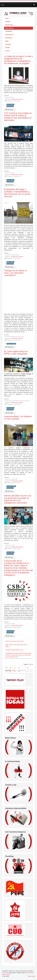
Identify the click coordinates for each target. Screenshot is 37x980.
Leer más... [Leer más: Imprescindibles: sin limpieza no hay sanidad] (10, 491)
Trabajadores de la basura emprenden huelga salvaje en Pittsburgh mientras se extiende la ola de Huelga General (18, 655)
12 (15, 668)
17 (10, 671)
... (23, 668)
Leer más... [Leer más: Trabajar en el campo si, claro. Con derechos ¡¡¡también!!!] (10, 347)
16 (6, 671)
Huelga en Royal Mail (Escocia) (14, 650)
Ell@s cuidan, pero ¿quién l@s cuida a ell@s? (16, 646)
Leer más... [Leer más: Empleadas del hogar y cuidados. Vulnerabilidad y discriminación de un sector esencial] (10, 267)
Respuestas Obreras (17, 99)
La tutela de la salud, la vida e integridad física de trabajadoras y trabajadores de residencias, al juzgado (18, 60)
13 (19, 668)
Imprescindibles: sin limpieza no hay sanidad (18, 418)
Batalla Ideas (9, 25)
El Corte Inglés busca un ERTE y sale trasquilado (16, 353)
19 (19, 671)
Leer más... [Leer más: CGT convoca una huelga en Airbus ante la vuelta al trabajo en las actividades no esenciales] (10, 185)
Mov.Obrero (9, 38)
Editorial (8, 22)
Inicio (7, 18)
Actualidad (8, 31)
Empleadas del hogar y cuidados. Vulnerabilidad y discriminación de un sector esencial (17, 193)
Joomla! (4, 973)
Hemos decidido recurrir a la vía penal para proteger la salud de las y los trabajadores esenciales (18, 499)
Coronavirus (10, 106)
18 (15, 671)
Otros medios (10, 104)
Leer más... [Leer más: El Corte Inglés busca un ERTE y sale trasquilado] (10, 413)
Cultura (7, 51)
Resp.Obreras (9, 28)
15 (27, 668)
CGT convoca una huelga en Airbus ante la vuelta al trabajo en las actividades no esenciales (18, 117)
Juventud (8, 44)
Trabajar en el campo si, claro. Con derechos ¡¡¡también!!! (16, 273)
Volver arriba (31, 976)
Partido (7, 48)
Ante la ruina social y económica (15, 641)
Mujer (7, 41)
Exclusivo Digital (11, 344)
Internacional (9, 35)
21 (27, 671)
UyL (3, 5)
